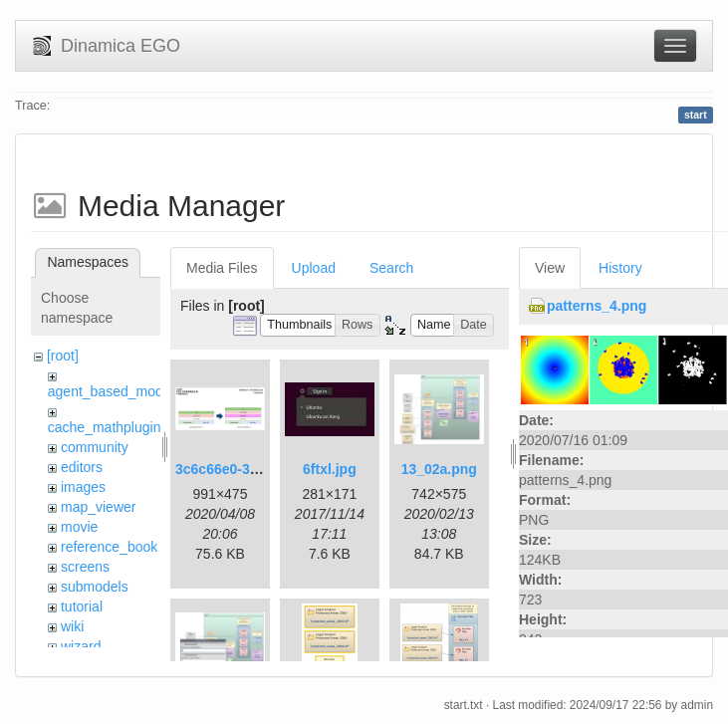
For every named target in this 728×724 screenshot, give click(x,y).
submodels (95, 587)
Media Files (222, 268)
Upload (314, 268)
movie (79, 527)
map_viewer (98, 507)
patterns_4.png (597, 306)
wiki (72, 626)
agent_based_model (111, 391)
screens (85, 567)
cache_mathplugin (105, 427)
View (550, 268)
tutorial (82, 606)
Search (391, 268)
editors (82, 467)
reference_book (109, 547)
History (620, 268)
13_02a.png (439, 469)
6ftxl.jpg (330, 469)
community (95, 447)
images (83, 487)
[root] (63, 356)
